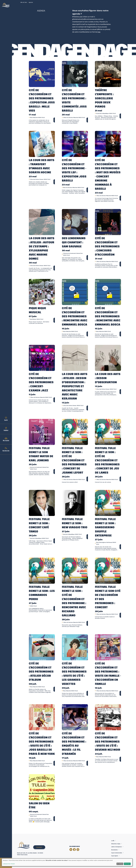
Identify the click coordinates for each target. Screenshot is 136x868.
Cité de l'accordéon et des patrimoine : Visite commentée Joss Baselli (74, 100)
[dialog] (67, 862)
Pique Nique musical (37, 310)
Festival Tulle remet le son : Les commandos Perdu (42, 593)
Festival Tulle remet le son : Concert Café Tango (39, 525)
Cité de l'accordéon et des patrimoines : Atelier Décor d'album (41, 672)
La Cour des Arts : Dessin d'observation (108, 378)
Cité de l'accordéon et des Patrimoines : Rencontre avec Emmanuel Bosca (75, 316)
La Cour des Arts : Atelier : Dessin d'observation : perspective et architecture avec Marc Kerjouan (75, 386)
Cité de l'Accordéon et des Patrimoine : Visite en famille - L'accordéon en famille (108, 674)
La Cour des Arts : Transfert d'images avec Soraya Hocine (42, 166)
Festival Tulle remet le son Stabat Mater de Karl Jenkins (41, 454)
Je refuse (120, 864)
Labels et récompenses (117, 847)
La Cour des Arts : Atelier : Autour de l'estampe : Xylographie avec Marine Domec (42, 248)
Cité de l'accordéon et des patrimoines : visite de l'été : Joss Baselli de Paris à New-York (42, 743)
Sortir (6, 419)
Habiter (6, 429)
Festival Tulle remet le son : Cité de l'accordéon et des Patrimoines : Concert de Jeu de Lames (107, 460)
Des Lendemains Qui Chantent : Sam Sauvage (74, 242)
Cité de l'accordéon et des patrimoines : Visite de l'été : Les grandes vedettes (74, 674)
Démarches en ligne (116, 844)
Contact (39, 847)
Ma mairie (6, 439)
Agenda (31, 2)
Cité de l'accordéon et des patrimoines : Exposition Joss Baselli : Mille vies (42, 100)
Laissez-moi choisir (9, 864)
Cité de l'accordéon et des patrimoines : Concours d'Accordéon (107, 246)
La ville (113, 841)
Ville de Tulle (24, 2)
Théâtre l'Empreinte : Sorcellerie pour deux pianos (104, 98)
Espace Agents (115, 856)
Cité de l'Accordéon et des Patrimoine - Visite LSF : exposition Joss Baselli (74, 170)
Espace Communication (117, 853)
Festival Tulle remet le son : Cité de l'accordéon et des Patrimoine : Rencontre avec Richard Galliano (74, 601)
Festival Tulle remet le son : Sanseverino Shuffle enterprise (105, 527)
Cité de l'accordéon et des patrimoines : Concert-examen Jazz (41, 382)
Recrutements (114, 850)
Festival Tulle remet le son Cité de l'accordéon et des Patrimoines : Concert (108, 597)
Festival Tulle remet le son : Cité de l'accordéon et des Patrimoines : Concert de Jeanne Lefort (74, 460)
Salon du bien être (39, 805)
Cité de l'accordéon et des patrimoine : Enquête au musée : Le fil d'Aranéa (74, 743)
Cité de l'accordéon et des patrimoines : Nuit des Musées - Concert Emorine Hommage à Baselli (108, 174)
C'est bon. (127, 864)
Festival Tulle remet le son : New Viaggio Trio (75, 523)
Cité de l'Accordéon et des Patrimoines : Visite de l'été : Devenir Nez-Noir (108, 741)
